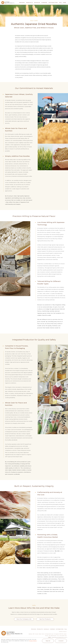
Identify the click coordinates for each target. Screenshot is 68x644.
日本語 (64, 3)
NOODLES (37, 3)
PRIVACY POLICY (63, 632)
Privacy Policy (33, 641)
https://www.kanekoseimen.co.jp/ (59, 637)
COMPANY (44, 3)
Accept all (61, 641)
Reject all (48, 641)
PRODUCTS (29, 3)
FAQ (60, 3)
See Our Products (45, 619)
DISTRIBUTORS (53, 3)
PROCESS (22, 3)
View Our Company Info (24, 619)
